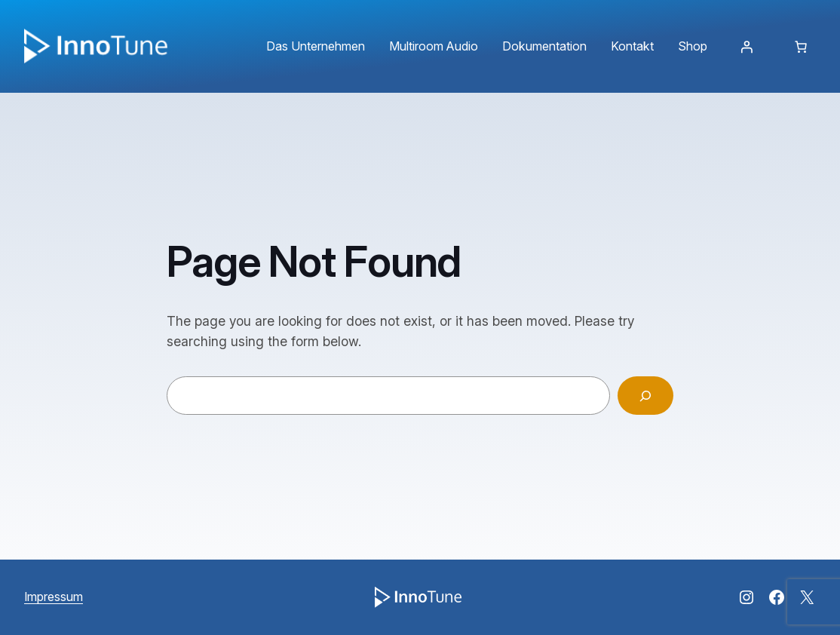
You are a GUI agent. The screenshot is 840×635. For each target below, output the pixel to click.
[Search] (645, 396)
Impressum (54, 597)
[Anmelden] (746, 47)
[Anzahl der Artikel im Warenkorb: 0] (801, 47)
